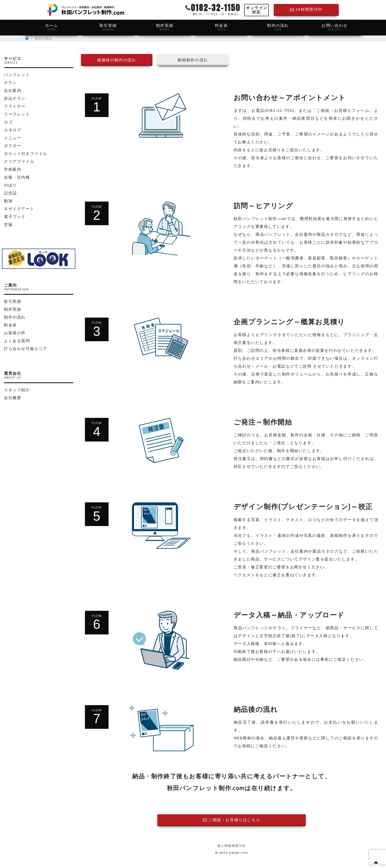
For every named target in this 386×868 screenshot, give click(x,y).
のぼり (10, 186)
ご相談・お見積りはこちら (232, 820)
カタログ (13, 130)
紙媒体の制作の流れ (117, 60)
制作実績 (165, 27)
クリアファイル (19, 162)
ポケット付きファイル (26, 154)
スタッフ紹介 (17, 390)
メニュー (13, 138)
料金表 (221, 27)
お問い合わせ (335, 27)
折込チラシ (15, 99)
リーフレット (17, 115)
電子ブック (15, 217)
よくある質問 (17, 341)
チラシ (10, 83)
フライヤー (15, 107)
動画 (8, 201)
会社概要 (13, 398)
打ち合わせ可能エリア (26, 349)
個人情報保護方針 (232, 846)
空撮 (8, 225)
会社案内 (13, 91)
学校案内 (13, 170)
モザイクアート (19, 209)
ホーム (51, 27)
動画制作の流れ (193, 60)
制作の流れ (278, 27)
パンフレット (17, 75)
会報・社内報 (17, 178)
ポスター (13, 146)
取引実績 (108, 27)
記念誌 (10, 193)
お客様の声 (15, 333)
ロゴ (8, 122)
